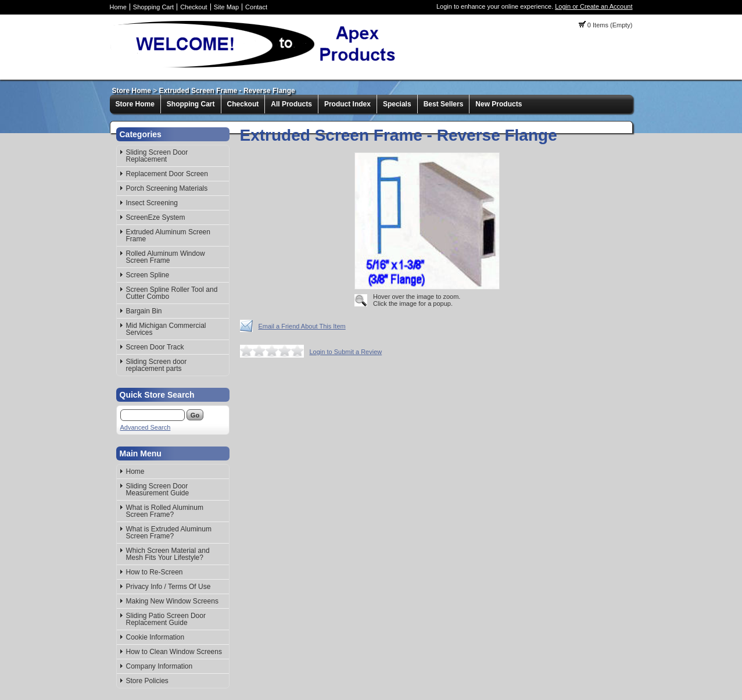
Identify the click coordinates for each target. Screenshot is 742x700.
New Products (499, 104)
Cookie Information (155, 637)
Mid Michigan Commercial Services (166, 329)
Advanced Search (146, 427)
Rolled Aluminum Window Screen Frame (166, 257)
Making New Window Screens (172, 601)
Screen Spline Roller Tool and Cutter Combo (172, 293)
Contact (256, 7)
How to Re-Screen (155, 572)
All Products (291, 104)
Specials (397, 104)
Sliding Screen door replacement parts (157, 365)
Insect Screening (152, 203)
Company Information (159, 666)
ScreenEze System (156, 217)
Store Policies (147, 681)
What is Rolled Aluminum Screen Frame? (165, 511)
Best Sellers (444, 104)
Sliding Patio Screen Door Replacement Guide (166, 619)
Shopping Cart (153, 7)
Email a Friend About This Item (302, 326)
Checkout (193, 7)
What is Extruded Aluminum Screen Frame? (169, 533)
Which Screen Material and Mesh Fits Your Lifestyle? (168, 554)
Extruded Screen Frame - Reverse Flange (227, 91)
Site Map (226, 7)
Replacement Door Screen (167, 174)
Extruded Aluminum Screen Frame (168, 235)
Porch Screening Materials (167, 188)
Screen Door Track (155, 347)
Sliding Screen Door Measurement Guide (158, 490)
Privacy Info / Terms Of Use (169, 587)
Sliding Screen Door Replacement (157, 156)
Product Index (347, 104)
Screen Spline (148, 275)
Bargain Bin (144, 311)
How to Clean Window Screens (174, 652)
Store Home (132, 91)
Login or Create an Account (594, 6)
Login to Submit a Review (346, 352)
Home (118, 7)
